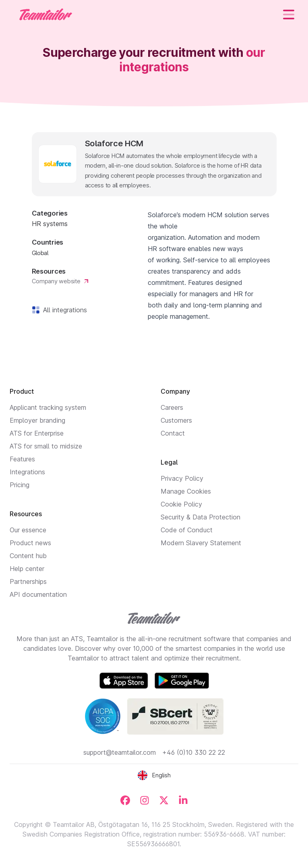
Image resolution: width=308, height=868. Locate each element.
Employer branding (37, 420)
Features (22, 459)
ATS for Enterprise (37, 433)
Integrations (27, 472)
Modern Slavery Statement (201, 543)
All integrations (63, 310)
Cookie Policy (181, 504)
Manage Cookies (186, 491)
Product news (30, 543)
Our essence (28, 530)
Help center (27, 569)
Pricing (20, 485)
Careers (172, 407)
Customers (176, 420)
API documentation (38, 594)
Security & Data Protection (201, 517)
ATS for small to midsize (46, 446)
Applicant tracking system (48, 407)
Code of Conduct (187, 530)
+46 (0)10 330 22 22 (194, 752)
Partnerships (28, 581)
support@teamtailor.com (120, 752)
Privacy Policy (182, 478)
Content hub (28, 556)
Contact (173, 433)
